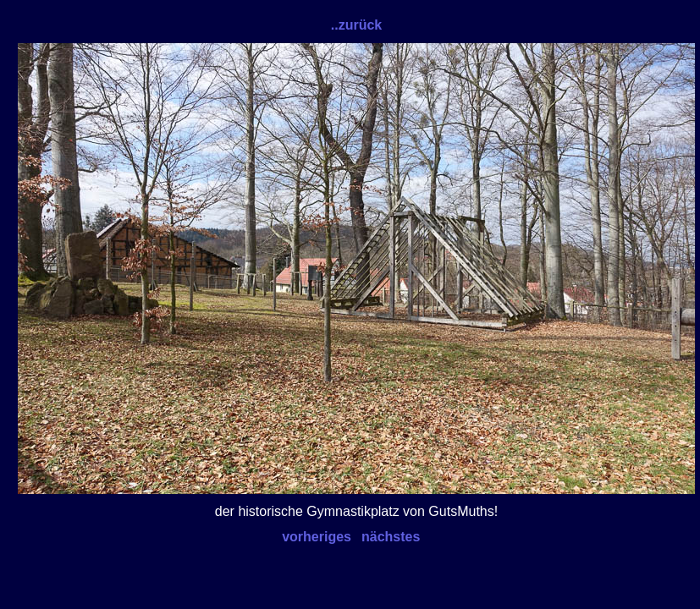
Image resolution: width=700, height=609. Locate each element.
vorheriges (317, 537)
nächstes (391, 537)
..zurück (356, 25)
